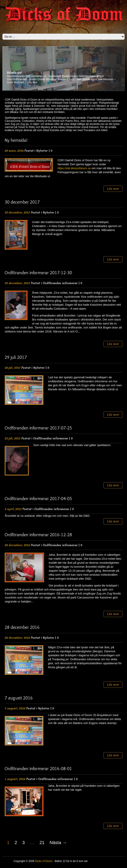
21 (42, 843)
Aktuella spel (14, 72)
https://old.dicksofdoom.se (74, 168)
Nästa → (58, 843)
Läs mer (32, 82)
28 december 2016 (22, 627)
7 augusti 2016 (19, 698)
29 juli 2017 (16, 357)
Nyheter (42, 151)
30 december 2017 (22, 202)
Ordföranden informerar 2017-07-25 (38, 428)
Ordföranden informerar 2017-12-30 (38, 273)
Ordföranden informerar (60, 283)
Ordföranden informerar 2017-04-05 (38, 499)
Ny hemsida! (16, 140)
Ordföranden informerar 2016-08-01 (38, 769)
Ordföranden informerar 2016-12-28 (38, 535)
